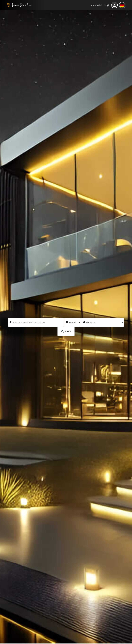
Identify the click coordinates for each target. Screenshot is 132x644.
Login (107, 5)
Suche (66, 331)
